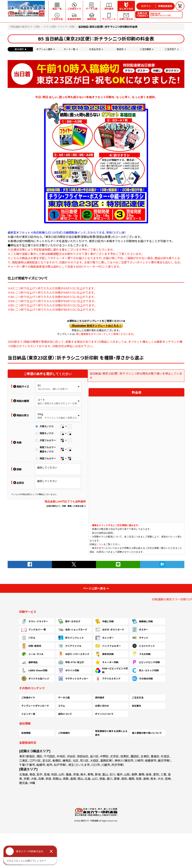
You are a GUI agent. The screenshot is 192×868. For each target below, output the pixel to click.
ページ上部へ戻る (96, 588)
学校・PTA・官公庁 (71, 662)
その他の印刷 (142, 679)
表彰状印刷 (104, 654)
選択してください (47, 468)
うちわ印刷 (141, 654)
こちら (100, 544)
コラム (62, 706)
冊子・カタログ (69, 621)
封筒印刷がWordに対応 (161, 14)
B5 (39, 385)
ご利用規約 (64, 733)
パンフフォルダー (108, 646)
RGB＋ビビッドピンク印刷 (111, 670)
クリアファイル (70, 646)
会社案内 (137, 706)
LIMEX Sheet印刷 (34, 670)
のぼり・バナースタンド (74, 654)
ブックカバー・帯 (34, 630)
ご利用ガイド (28, 698)
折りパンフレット (71, 638)
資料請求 (100, 698)
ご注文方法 (138, 698)
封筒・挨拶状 (31, 646)
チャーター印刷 (107, 662)
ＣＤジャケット (143, 646)
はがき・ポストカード (110, 630)
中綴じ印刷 (104, 621)
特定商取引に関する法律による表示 (111, 733)
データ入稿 (64, 698)
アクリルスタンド (108, 679)
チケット (140, 638)
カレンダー (104, 638)
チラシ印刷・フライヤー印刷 (59, 27)
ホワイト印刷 (69, 670)
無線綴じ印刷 (142, 621)
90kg (40, 414)
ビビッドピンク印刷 (146, 662)
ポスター (140, 630)
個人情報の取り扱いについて (147, 733)
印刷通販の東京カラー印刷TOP (172, 599)
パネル (28, 638)
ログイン (146, 6)
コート (41, 400)
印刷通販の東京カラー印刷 (25, 27)
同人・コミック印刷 (145, 670)
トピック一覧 (28, 714)
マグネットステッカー (73, 679)
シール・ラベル (32, 654)
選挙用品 (30, 662)
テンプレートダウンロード (35, 706)
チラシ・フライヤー (35, 621)
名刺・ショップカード (73, 630)
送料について (65, 714)
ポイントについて (104, 714)
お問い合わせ (102, 706)
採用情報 (26, 733)
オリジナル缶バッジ (35, 679)
